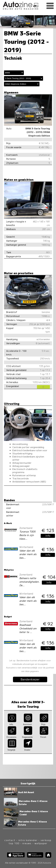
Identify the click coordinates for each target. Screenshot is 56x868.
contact (10, 840)
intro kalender (28, 840)
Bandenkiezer (30, 679)
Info (48, 536)
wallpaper (41, 843)
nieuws (27, 843)
